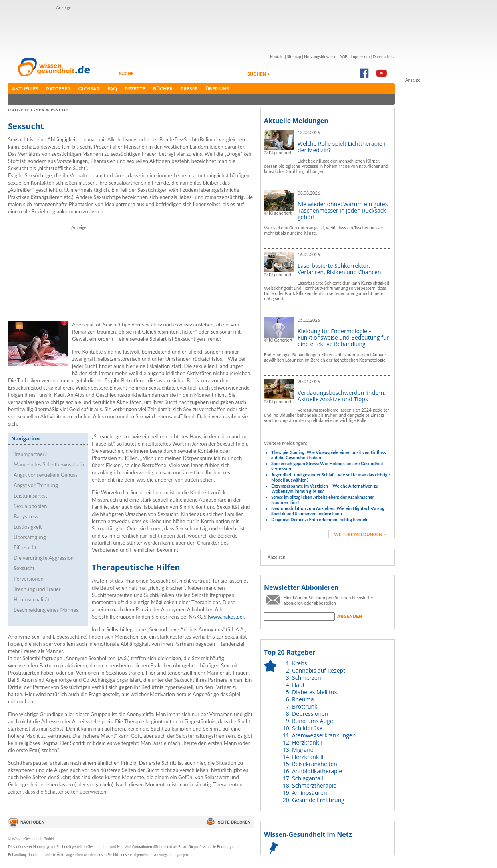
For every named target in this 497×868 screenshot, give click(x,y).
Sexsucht (24, 568)
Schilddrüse (307, 728)
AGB (343, 56)
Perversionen (29, 579)
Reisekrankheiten (315, 764)
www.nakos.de (226, 617)
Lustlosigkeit (28, 527)
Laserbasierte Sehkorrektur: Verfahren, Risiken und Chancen (339, 269)
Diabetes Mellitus (314, 692)
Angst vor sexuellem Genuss (46, 475)
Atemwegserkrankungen (324, 735)
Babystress (26, 516)
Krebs (299, 663)
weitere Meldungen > (360, 534)
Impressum (360, 56)
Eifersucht (25, 547)
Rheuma (303, 699)
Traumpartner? (30, 454)
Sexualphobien (30, 506)
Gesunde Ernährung (318, 800)
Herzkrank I (307, 742)
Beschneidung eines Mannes (46, 610)
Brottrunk (305, 706)
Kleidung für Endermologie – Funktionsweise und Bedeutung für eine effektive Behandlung (343, 337)
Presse (189, 89)
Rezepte (135, 89)
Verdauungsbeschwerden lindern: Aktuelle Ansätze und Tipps (342, 396)
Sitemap (294, 56)
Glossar (89, 89)
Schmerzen (307, 678)
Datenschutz (384, 56)
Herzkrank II (308, 757)
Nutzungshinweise (320, 56)
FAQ (112, 89)
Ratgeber (58, 89)
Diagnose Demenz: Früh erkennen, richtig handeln (320, 519)
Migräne (303, 750)
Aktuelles (25, 89)
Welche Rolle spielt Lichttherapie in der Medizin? (343, 147)
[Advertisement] (437, 203)
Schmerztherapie (314, 785)
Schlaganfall (308, 778)
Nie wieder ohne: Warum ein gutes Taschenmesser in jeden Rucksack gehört (343, 210)
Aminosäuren (310, 793)
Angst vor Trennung (36, 485)
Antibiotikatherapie (317, 771)
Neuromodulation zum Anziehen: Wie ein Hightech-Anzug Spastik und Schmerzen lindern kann (328, 511)
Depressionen (310, 714)
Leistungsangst (30, 496)
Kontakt (277, 56)
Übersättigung (30, 537)
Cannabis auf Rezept (319, 670)
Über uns (217, 89)
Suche (127, 73)
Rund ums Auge (313, 721)
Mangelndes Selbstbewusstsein (49, 464)
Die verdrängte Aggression (44, 558)
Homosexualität (32, 599)
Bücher (163, 89)
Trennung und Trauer (37, 589)
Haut (298, 685)
